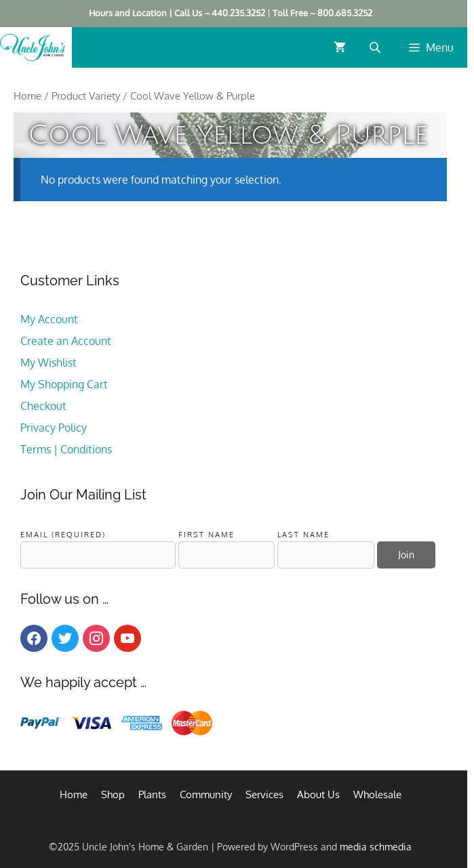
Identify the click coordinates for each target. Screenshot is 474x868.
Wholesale (377, 794)
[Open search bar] (376, 47)
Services (264, 794)
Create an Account (66, 341)
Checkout (43, 406)
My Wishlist (48, 363)
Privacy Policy (54, 428)
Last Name (303, 534)
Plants (152, 794)
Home (27, 96)
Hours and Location (128, 13)
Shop (113, 794)
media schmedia (376, 847)
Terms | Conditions (66, 449)
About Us (318, 794)
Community (206, 794)
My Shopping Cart (64, 384)
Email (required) (63, 534)
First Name (206, 534)
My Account (49, 319)
